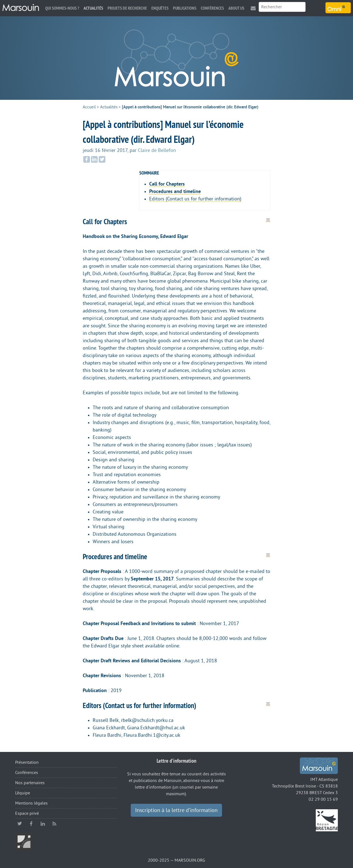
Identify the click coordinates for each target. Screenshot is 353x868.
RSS (54, 824)
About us (236, 8)
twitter (20, 824)
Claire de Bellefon (157, 150)
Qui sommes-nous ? (62, 8)
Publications (185, 8)
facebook (31, 824)
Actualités (93, 8)
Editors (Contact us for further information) (195, 199)
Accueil (89, 107)
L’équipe (23, 793)
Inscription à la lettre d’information (176, 810)
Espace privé (27, 813)
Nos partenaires (30, 783)
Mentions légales (31, 803)
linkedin (43, 824)
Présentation (27, 762)
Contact (253, 8)
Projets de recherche (127, 8)
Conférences (212, 8)
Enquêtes (160, 8)
